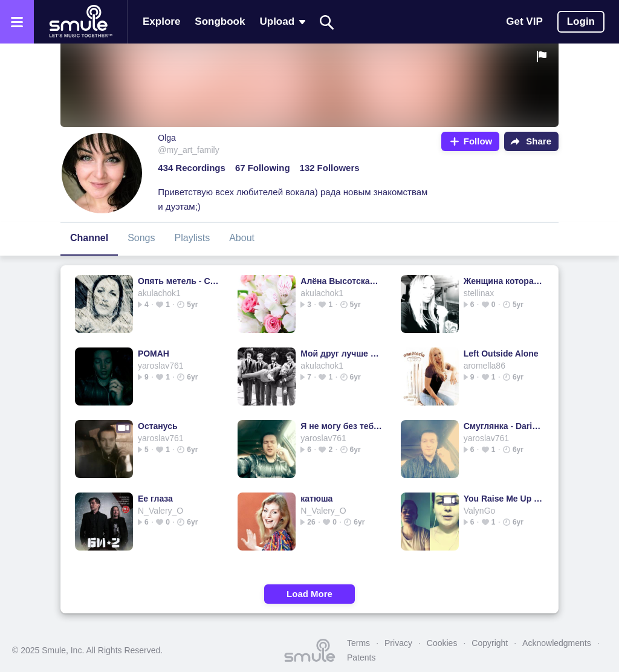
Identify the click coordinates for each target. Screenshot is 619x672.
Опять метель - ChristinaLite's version (179, 281)
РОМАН (154, 354)
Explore (161, 21)
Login (581, 21)
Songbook (220, 21)
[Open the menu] (17, 22)
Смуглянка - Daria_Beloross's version (504, 426)
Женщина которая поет (504, 281)
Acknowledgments (557, 643)
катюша (316, 499)
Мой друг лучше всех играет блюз (341, 354)
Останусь (158, 426)
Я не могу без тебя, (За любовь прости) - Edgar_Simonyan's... (341, 426)
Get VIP (524, 21)
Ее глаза (155, 499)
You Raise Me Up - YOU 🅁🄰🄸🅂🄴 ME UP (504, 499)
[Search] (327, 22)
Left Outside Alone (501, 354)
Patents (361, 657)
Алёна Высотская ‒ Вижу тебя (341, 281)
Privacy (398, 643)
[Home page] (80, 22)
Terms (358, 643)
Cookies (442, 643)
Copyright (490, 643)
